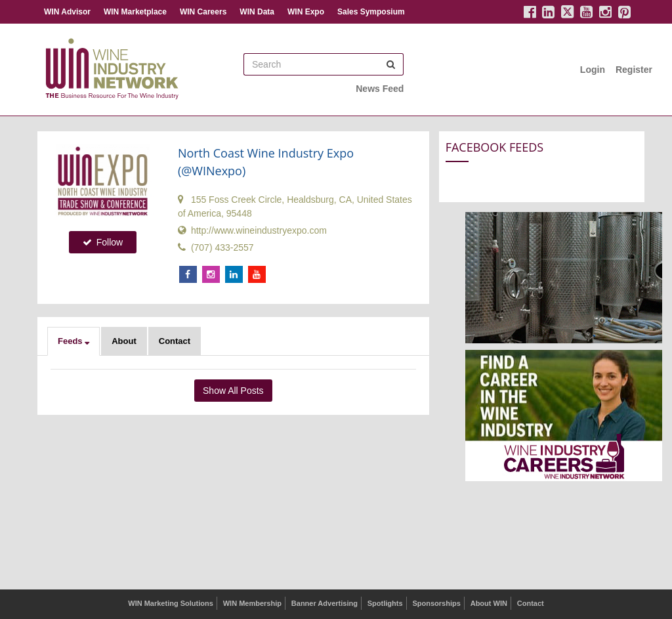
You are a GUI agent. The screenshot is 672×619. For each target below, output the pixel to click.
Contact (175, 341)
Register (634, 70)
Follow (103, 242)
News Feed (380, 89)
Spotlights (385, 603)
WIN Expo (306, 12)
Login (593, 70)
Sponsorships (436, 603)
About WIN (489, 603)
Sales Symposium (371, 12)
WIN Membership (252, 603)
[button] (73, 341)
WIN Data (257, 12)
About (124, 341)
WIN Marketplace (135, 12)
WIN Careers (203, 12)
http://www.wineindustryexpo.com (252, 230)
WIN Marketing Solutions (171, 603)
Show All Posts (233, 391)
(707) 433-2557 (216, 247)
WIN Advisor (67, 12)
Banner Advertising (325, 603)
